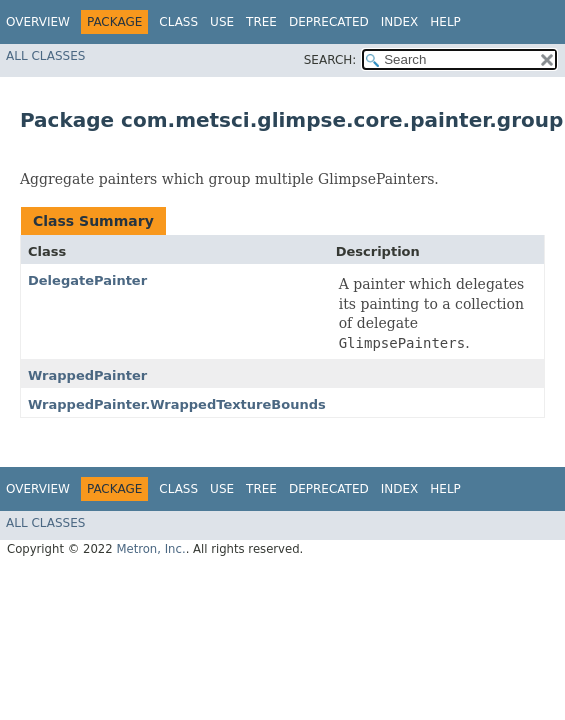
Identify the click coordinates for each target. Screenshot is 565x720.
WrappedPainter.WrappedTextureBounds (177, 404)
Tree (261, 22)
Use (222, 22)
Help (445, 22)
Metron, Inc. (150, 549)
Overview (38, 22)
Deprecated (329, 22)
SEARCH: (330, 60)
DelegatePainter (87, 280)
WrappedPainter (87, 375)
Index (400, 22)
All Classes (45, 56)
